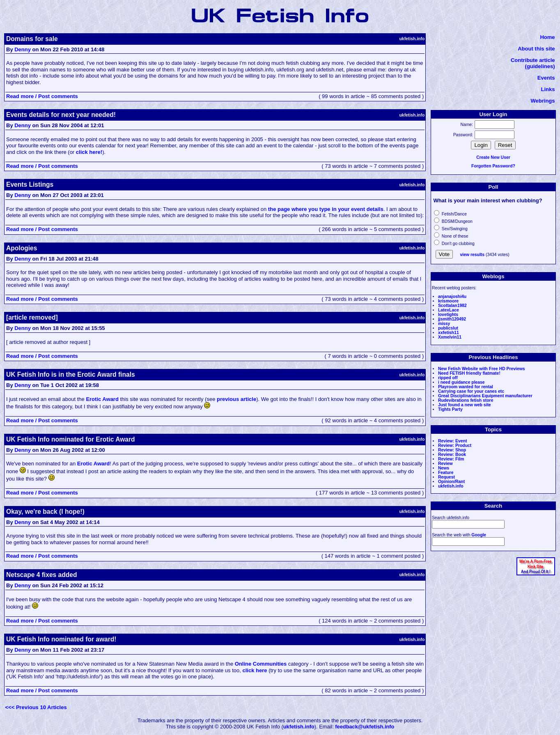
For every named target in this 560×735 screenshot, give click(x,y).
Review (445, 464)
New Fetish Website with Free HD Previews (482, 369)
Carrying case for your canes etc (471, 391)
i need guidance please (461, 382)
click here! (89, 152)
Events (546, 78)
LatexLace (449, 310)
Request (446, 477)
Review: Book (452, 455)
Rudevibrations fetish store (466, 400)
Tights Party (450, 409)
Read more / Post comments (42, 96)
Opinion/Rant (451, 482)
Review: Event (452, 441)
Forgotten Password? (493, 166)
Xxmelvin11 (450, 337)
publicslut (448, 328)
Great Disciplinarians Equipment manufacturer (485, 396)
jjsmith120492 (452, 319)
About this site (536, 49)
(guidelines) (540, 66)
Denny (23, 49)
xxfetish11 (449, 333)
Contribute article (533, 60)
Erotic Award (102, 399)
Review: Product (455, 445)
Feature (446, 473)
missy (444, 324)
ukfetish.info (451, 486)
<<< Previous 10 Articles (36, 707)
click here (255, 670)
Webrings (543, 101)
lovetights (448, 315)
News (444, 468)
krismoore (448, 301)
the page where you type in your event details (326, 209)
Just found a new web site (465, 405)
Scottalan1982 (452, 306)
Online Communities (261, 664)
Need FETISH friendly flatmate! (469, 373)
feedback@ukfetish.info (365, 727)
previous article (236, 399)
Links (548, 89)
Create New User (493, 157)
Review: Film (451, 459)
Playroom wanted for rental (466, 387)
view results (473, 255)
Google (479, 535)
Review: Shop (452, 450)
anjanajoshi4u (452, 297)
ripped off (448, 378)
